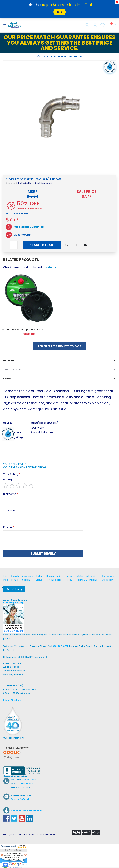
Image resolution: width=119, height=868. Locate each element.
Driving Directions (12, 700)
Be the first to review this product (35, 183)
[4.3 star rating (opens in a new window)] (12, 752)
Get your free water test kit (27, 811)
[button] (113, 170)
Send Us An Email (20, 799)
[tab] (60, 361)
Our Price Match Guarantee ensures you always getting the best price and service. (60, 43)
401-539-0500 (26, 783)
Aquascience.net (8, 846)
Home (38, 57)
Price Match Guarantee (29, 227)
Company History (13, 603)
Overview (9, 360)
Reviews (8, 378)
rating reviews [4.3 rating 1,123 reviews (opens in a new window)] (16, 748)
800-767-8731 (60, 646)
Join (60, 12)
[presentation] (27, 455)
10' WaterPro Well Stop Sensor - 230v (23, 330)
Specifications (12, 369)
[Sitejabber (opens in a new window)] (11, 757)
